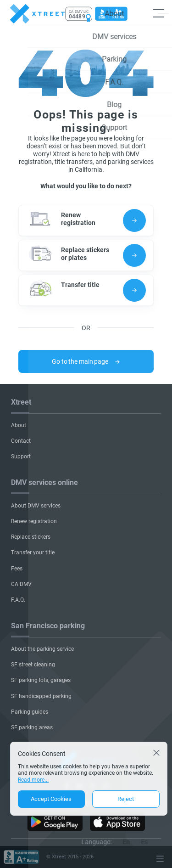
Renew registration (34, 521)
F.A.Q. (18, 600)
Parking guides (30, 712)
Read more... (33, 780)
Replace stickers (31, 537)
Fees (17, 569)
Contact (21, 441)
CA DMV (21, 584)
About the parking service (42, 649)
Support (21, 457)
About (19, 425)
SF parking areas (32, 727)
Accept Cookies (51, 799)
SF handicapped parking (41, 696)
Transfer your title (33, 552)
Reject (126, 799)
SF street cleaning (33, 665)
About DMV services (36, 506)
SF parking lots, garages (41, 680)
